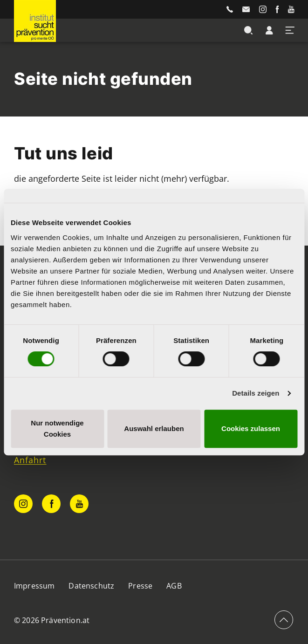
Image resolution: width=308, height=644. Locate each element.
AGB (174, 586)
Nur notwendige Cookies (57, 428)
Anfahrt (30, 460)
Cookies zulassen (251, 428)
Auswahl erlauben (154, 428)
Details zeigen (256, 393)
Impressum (34, 586)
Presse (140, 586)
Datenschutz (91, 586)
